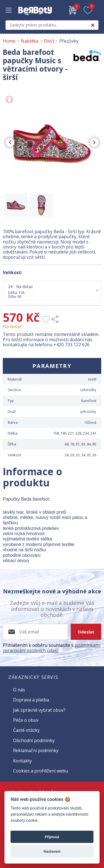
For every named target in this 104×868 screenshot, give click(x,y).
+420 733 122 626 (72, 345)
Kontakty (22, 761)
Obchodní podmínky (34, 740)
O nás (19, 690)
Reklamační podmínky (36, 750)
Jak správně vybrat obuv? (39, 710)
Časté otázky (26, 730)
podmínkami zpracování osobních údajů (52, 648)
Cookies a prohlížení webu (40, 771)
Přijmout (52, 837)
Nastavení (52, 851)
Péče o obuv (26, 720)
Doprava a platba (31, 700)
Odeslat (86, 632)
